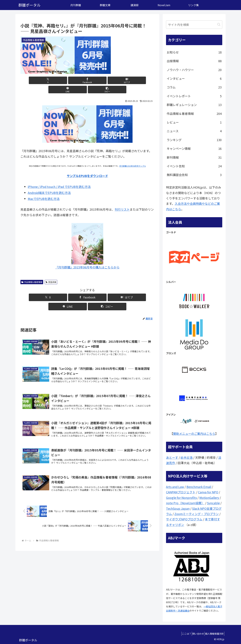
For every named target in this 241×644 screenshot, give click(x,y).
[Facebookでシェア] (65, 80)
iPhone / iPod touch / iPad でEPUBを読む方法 (59, 177)
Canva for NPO (208, 492)
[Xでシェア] (42, 80)
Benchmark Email (199, 487)
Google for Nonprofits (181, 498)
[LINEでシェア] (110, 80)
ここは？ (180, 634)
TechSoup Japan (178, 508)
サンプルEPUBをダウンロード (87, 167)
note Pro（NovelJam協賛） (185, 503)
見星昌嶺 (51, 273)
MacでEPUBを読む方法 (44, 189)
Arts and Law (175, 487)
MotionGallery (209, 498)
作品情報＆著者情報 (32, 273)
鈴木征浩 (187, 457)
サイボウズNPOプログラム (184, 519)
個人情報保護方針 (213, 634)
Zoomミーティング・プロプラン (197, 514)
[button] (132, 80)
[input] (194, 25)
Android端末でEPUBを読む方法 (49, 183)
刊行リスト (122, 200)
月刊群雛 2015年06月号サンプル (133, 157)
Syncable (213, 503)
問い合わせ (194, 634)
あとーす (172, 457)
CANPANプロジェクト (181, 492)
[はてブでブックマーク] (87, 80)
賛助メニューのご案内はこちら (194, 434)
